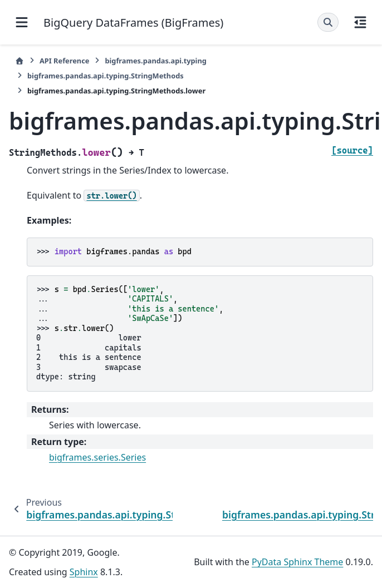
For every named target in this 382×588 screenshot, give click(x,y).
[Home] (19, 61)
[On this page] (360, 22)
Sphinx (84, 572)
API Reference (64, 61)
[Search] (328, 22)
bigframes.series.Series (97, 457)
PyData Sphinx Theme (297, 562)
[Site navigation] (22, 22)
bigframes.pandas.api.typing (155, 61)
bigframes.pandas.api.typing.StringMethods (106, 76)
